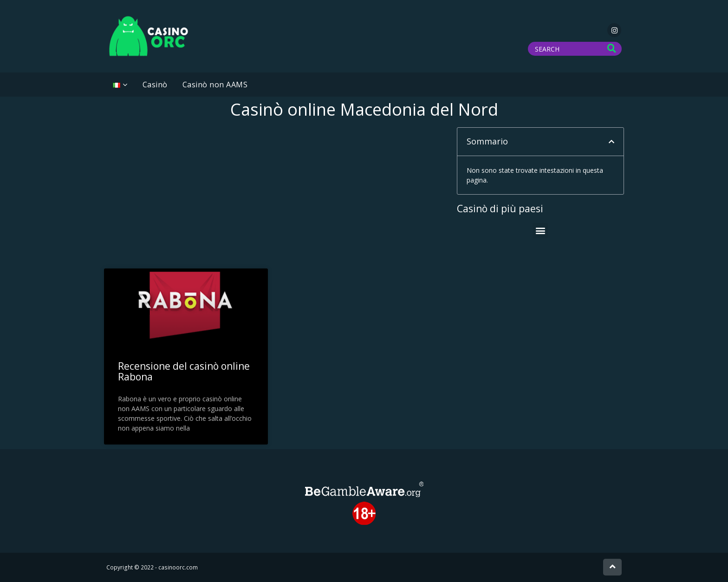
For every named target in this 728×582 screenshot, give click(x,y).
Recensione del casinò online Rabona (184, 371)
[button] (611, 142)
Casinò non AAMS (215, 85)
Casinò (155, 85)
